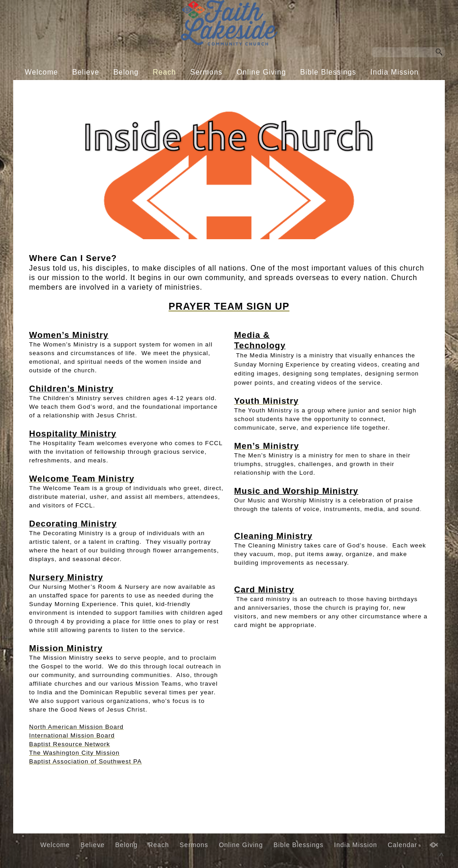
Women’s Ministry (69, 335)
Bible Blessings (329, 72)
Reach (164, 72)
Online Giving (261, 72)
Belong (126, 72)
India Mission (394, 72)
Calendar (222, 89)
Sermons (207, 72)
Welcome (42, 72)
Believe (86, 72)
